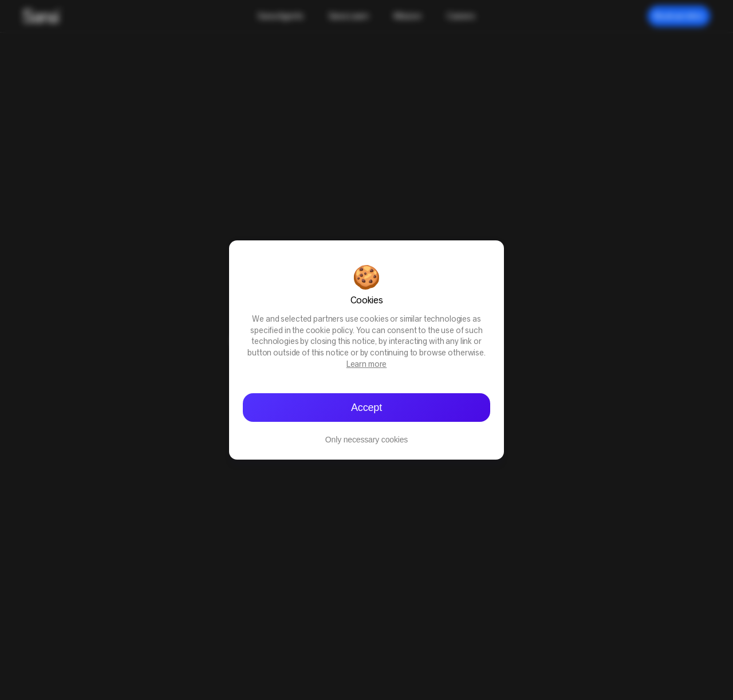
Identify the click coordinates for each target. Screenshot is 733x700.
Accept (366, 408)
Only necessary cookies (366, 440)
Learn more (367, 365)
